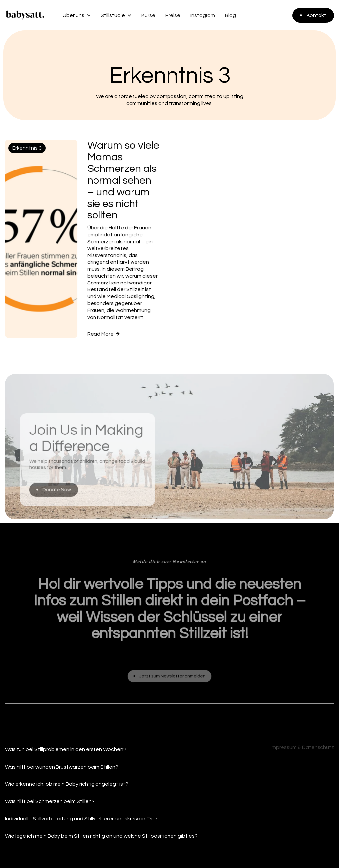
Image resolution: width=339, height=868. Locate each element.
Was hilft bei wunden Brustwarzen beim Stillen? (62, 767)
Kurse (148, 15)
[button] (74, 15)
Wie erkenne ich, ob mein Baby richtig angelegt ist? (67, 784)
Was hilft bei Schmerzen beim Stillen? (50, 801)
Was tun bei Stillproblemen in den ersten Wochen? (66, 749)
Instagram (203, 15)
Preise (173, 15)
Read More (103, 334)
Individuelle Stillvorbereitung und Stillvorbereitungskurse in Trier (81, 819)
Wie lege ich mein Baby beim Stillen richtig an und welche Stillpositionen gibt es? (101, 836)
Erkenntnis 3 (27, 148)
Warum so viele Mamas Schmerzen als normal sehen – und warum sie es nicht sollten (123, 181)
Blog (230, 15)
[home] (25, 15)
